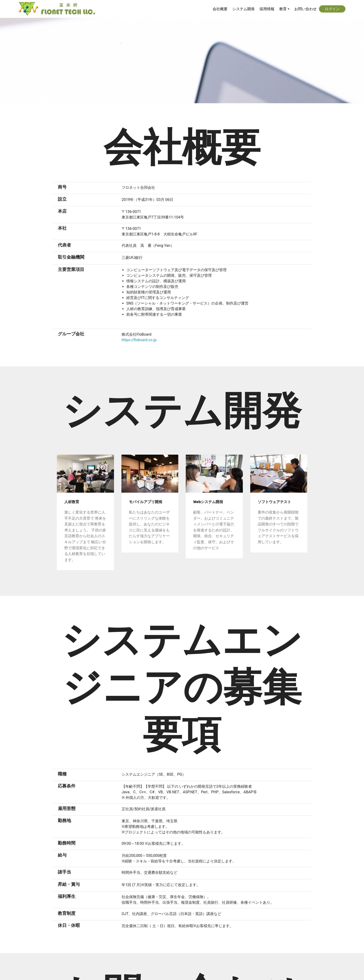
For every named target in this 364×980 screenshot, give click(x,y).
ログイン (332, 9)
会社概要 (220, 9)
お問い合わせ (305, 9)
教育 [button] (283, 9)
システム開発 (244, 9)
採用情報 (267, 9)
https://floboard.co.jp (139, 340)
